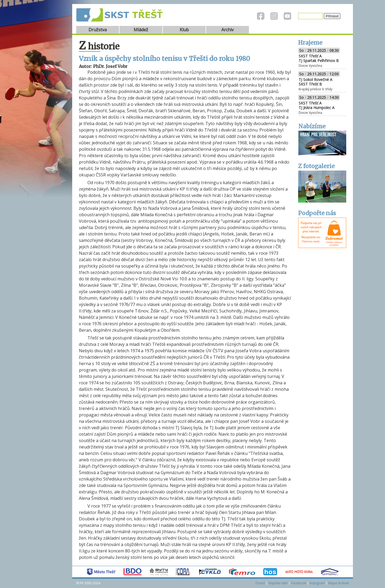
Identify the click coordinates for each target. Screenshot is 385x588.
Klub (184, 30)
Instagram (317, 583)
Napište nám (278, 583)
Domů (260, 583)
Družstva (98, 30)
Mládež (141, 30)
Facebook (299, 583)
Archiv (228, 30)
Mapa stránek (339, 583)
